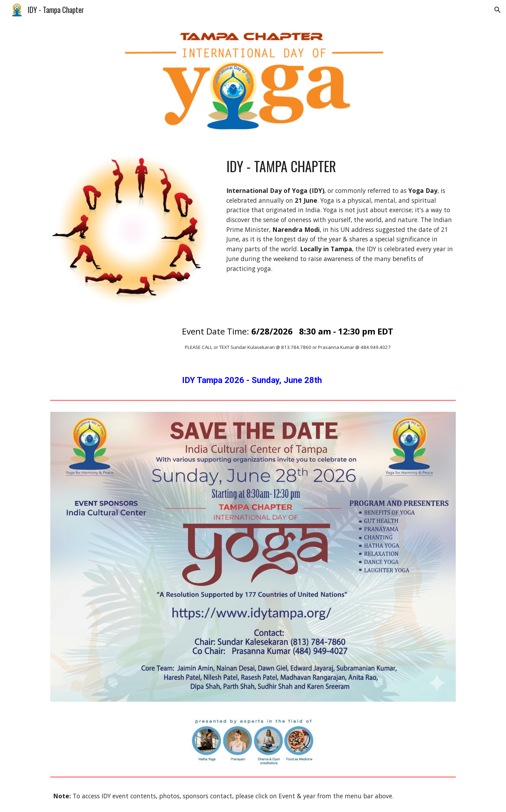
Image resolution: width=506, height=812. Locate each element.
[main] (340, 166)
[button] (498, 10)
